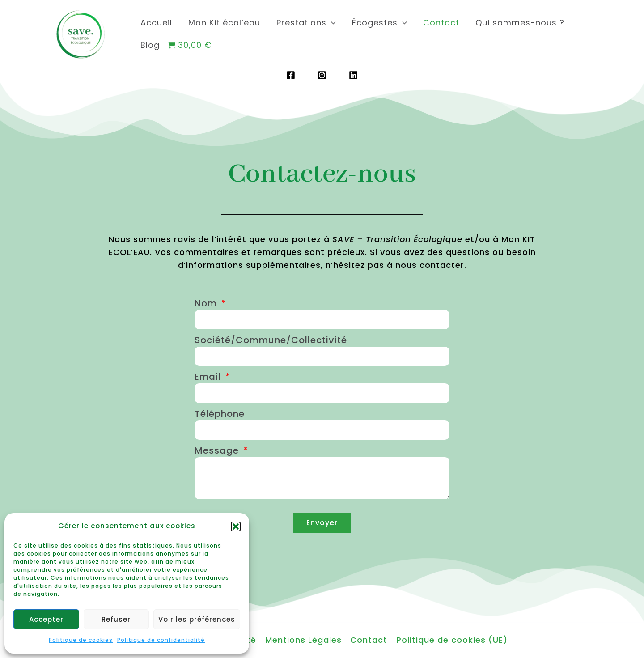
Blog (150, 45)
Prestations (306, 23)
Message (218, 450)
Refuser (116, 619)
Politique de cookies (81, 640)
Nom (207, 303)
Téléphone (220, 414)
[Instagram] (322, 75)
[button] (236, 526)
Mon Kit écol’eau (224, 23)
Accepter (46, 619)
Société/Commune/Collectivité (271, 340)
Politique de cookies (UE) (451, 640)
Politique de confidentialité (161, 640)
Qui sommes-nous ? (520, 23)
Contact (441, 23)
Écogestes (379, 23)
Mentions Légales (304, 640)
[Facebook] (291, 75)
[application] (331, 23)
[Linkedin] (353, 75)
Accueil (156, 23)
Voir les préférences (197, 619)
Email (209, 377)
